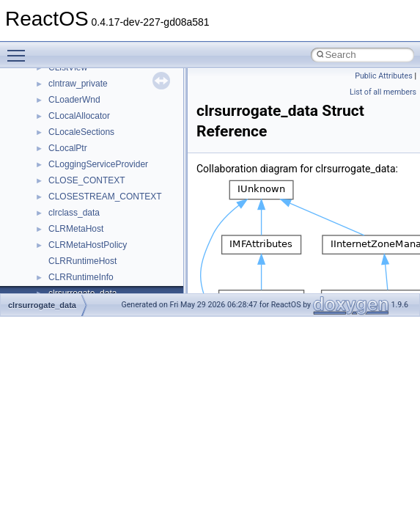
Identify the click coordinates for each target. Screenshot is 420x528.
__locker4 (67, 127)
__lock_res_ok (77, 95)
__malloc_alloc (77, 143)
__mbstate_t (73, 159)
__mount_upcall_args (91, 224)
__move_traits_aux (85, 272)
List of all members (383, 92)
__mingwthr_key (80, 208)
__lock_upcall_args (86, 111)
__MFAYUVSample (86, 191)
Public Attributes (384, 76)
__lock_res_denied (85, 78)
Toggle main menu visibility (20, 49)
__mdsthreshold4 (82, 175)
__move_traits (76, 256)
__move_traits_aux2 (88, 288)
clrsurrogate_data (42, 305)
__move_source (80, 240)
